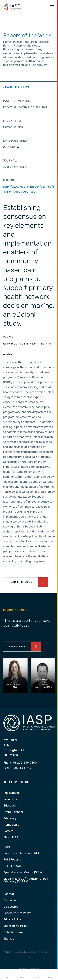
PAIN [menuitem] (7, 847)
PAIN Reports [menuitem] (12, 860)
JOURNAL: (10, 161)
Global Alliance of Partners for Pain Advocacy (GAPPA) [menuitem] (26, 880)
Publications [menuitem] (11, 793)
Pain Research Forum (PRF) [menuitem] (21, 853)
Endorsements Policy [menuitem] (17, 913)
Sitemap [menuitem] (9, 939)
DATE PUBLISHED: (15, 141)
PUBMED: (9, 181)
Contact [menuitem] (9, 894)
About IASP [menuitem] (11, 838)
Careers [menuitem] (8, 831)
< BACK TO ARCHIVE (16, 87)
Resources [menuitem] (10, 799)
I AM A (22, 975)
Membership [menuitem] (11, 825)
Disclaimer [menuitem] (10, 900)
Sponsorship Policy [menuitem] (16, 926)
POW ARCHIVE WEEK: (17, 101)
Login (51, 975)
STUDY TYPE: (12, 121)
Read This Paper (21, 582)
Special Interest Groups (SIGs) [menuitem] (23, 872)
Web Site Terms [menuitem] (13, 932)
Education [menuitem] (10, 806)
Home (7, 975)
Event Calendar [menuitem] (13, 812)
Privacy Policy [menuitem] (13, 920)
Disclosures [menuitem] (11, 907)
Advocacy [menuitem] (10, 818)
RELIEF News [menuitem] (12, 866)
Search (36, 975)
